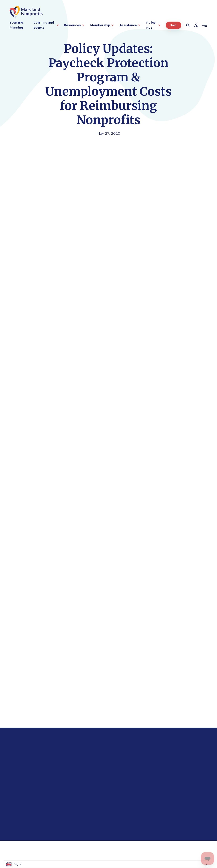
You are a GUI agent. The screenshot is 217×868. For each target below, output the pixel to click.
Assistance (128, 25)
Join (174, 25)
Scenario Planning (16, 25)
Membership (100, 25)
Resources (72, 25)
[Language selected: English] (107, 864)
